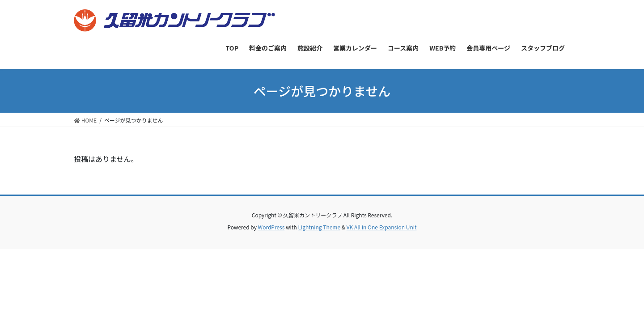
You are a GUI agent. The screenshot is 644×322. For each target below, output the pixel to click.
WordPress (271, 227)
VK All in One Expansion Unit (382, 227)
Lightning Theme (319, 227)
